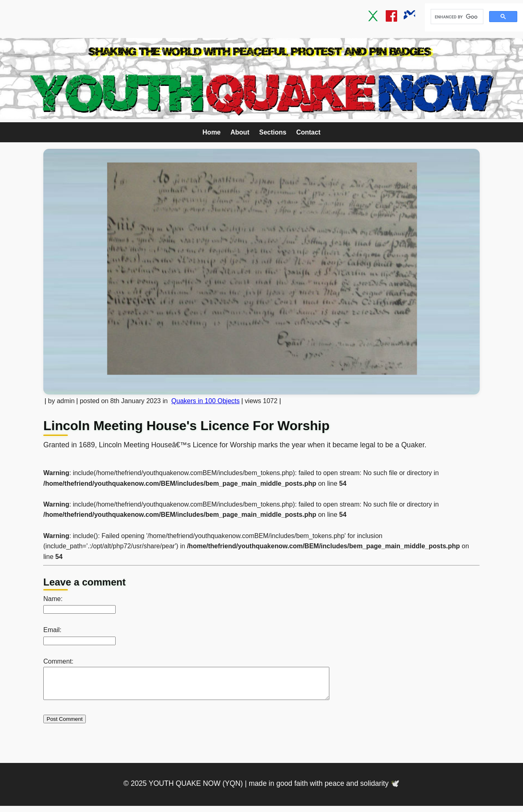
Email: (52, 630)
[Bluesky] (409, 18)
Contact (308, 132)
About (240, 132)
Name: (53, 599)
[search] (456, 17)
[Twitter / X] (373, 18)
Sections (273, 132)
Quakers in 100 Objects (205, 401)
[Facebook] (391, 18)
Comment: (58, 661)
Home (212, 132)
